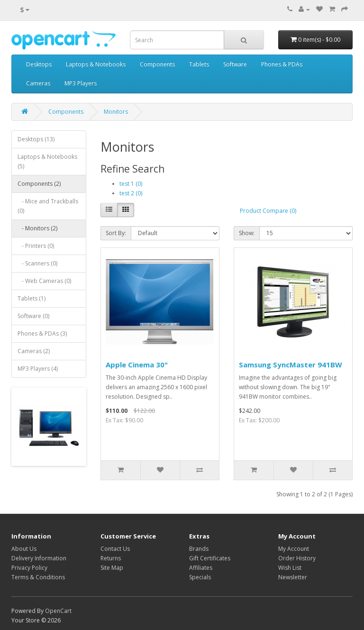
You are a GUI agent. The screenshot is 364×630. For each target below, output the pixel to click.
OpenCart (58, 611)
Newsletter (293, 577)
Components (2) (39, 184)
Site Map (112, 568)
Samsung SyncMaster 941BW (291, 365)
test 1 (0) (131, 184)
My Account (294, 549)
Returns (111, 558)
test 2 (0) (131, 193)
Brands (199, 549)
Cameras (38, 83)
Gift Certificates (210, 558)
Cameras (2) (34, 351)
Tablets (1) (32, 298)
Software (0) (33, 316)
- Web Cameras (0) (44, 281)
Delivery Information (39, 558)
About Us (24, 549)
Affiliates (201, 568)
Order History (297, 558)
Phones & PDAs (282, 64)
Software (235, 64)
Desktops (39, 64)
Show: (247, 233)
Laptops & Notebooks (96, 64)
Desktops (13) (36, 139)
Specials (200, 577)
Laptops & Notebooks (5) (47, 161)
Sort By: (116, 233)
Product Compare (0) (268, 211)
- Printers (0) (36, 246)
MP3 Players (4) (38, 369)
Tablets (199, 64)
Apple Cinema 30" (137, 365)
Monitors (116, 112)
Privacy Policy (29, 568)
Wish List (290, 568)
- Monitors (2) (37, 228)
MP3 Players (81, 83)
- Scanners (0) (37, 263)
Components (157, 64)
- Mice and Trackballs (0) (48, 206)
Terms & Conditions (38, 577)
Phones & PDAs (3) (42, 333)
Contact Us (115, 549)
